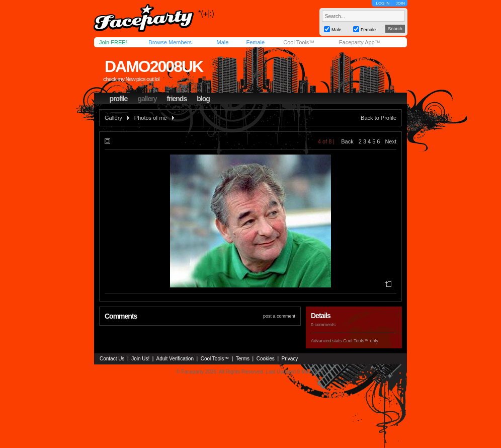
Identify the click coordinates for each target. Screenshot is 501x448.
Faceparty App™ (360, 42)
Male (222, 42)
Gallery (113, 118)
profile (119, 99)
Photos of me (151, 118)
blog (203, 99)
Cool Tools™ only (361, 341)
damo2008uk (154, 66)
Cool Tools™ (299, 42)
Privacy (290, 359)
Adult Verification (175, 359)
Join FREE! (113, 42)
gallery (147, 99)
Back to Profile (379, 118)
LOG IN (383, 3)
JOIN (400, 3)
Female (255, 42)
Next (391, 141)
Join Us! (140, 359)
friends (177, 99)
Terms (243, 359)
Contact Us (112, 359)
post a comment (279, 316)
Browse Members (170, 42)
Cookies (266, 359)
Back (347, 141)
